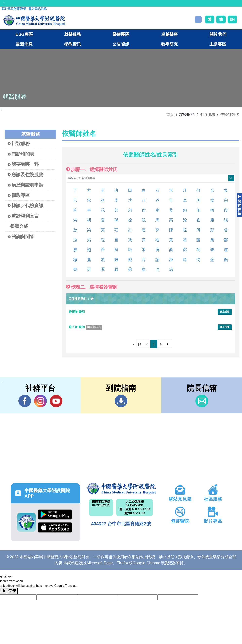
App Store (55, 527)
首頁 (170, 115)
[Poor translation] (12, 591)
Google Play (55, 514)
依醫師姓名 (230, 115)
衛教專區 (19, 195)
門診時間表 (21, 154)
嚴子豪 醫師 (86, 327)
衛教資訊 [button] (73, 44)
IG (40, 401)
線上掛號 (225, 312)
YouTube (56, 401)
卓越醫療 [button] (169, 34)
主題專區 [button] (218, 44)
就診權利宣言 (23, 216)
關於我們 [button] (218, 34)
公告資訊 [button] (121, 44)
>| (168, 344)
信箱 (202, 401)
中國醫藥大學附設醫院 (121, 489)
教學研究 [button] (169, 44)
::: (4, 3)
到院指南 (121, 401)
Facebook (25, 401)
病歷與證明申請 (25, 185)
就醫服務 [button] (73, 34)
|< (140, 344)
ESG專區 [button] (24, 34)
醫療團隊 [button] (121, 34)
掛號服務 (207, 115)
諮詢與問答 (21, 237)
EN (232, 19)
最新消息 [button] (24, 44)
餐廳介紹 (19, 226)
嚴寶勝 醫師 (77, 312)
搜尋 (198, 19)
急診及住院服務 (25, 175)
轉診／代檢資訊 (25, 206)
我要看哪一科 (23, 164)
